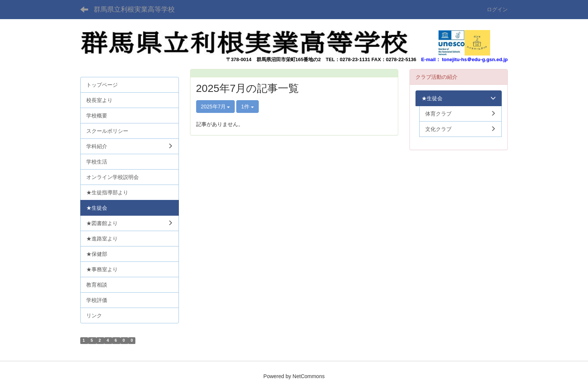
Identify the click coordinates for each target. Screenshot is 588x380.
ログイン (497, 9)
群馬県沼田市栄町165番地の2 (289, 59)
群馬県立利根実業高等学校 (134, 9)
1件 (247, 107)
